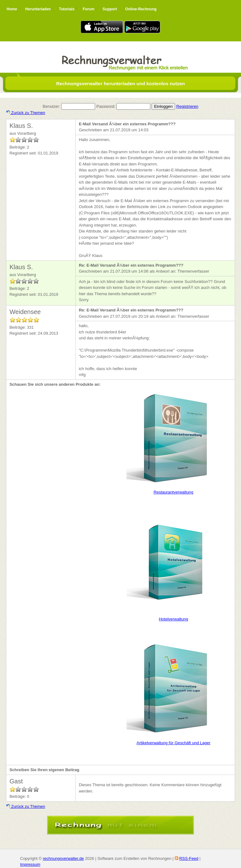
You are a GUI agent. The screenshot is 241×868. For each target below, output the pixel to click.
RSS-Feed (189, 858)
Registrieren (187, 106)
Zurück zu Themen (26, 113)
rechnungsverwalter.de (63, 858)
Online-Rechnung (141, 9)
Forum (88, 9)
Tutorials (67, 9)
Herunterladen (38, 9)
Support (110, 9)
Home (12, 9)
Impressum (30, 864)
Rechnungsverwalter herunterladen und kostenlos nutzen (120, 84)
